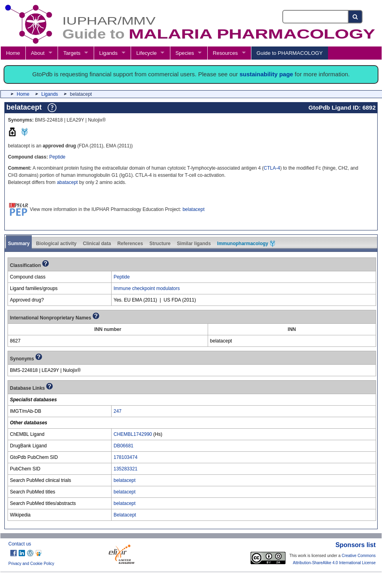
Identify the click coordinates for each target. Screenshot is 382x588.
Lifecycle (146, 53)
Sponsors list (356, 545)
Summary (19, 244)
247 (118, 411)
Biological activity (56, 244)
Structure (160, 244)
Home (13, 53)
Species (185, 53)
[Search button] (356, 17)
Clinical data (97, 244)
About (38, 53)
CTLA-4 (272, 168)
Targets (72, 53)
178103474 (125, 457)
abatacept (67, 182)
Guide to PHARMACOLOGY (289, 53)
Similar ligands (194, 244)
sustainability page (266, 74)
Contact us (20, 544)
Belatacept (125, 515)
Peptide (57, 157)
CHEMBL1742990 (133, 434)
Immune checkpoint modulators (147, 288)
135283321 (125, 469)
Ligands (108, 53)
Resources (225, 53)
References (130, 244)
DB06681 (123, 446)
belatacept (194, 209)
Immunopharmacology (246, 244)
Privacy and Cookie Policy (31, 564)
